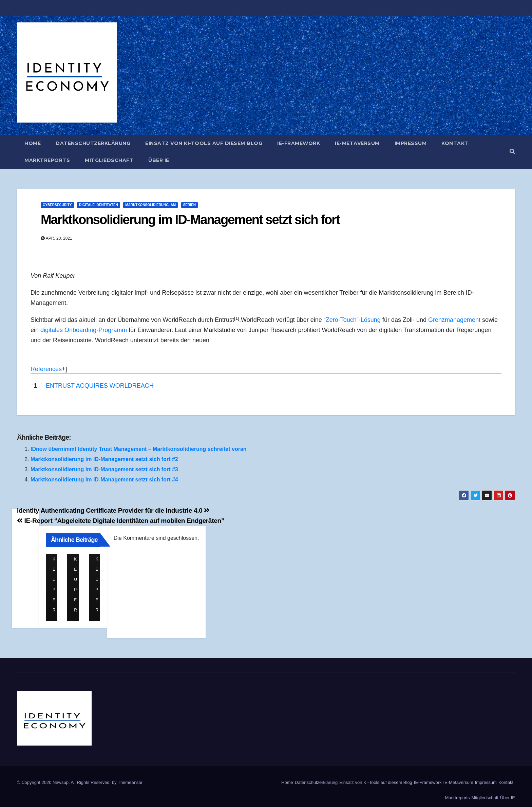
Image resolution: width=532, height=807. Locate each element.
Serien (189, 205)
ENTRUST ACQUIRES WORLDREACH (100, 386)
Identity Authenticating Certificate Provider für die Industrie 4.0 (113, 510)
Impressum (411, 143)
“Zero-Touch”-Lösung (352, 320)
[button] (512, 152)
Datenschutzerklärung (93, 143)
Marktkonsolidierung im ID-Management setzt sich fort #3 (104, 469)
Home (33, 143)
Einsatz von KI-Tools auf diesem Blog (204, 143)
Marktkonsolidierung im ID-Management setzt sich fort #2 (104, 459)
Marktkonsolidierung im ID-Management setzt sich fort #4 (104, 480)
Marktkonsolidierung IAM (150, 205)
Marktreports (47, 160)
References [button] (46, 369)
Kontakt (455, 143)
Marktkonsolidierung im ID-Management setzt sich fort (190, 220)
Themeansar (130, 782)
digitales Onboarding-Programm (84, 330)
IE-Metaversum (357, 143)
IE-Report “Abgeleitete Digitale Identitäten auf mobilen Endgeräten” (121, 521)
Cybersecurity (57, 205)
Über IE (159, 160)
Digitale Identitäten (99, 205)
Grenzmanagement (454, 320)
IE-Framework (299, 143)
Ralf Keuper (55, 559)
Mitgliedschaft (109, 160)
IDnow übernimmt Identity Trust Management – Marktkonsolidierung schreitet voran (139, 449)
